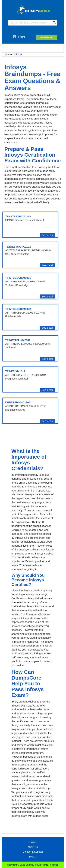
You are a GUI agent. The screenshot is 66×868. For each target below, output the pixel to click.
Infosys (18, 54)
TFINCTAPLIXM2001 (18, 340)
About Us (33, 847)
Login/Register (47, 37)
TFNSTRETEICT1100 (18, 216)
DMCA (33, 857)
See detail (47, 235)
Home (8, 54)
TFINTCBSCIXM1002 (18, 309)
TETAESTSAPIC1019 (18, 247)
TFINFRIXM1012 (15, 371)
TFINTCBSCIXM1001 (18, 278)
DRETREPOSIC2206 (18, 402)
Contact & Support (33, 852)
